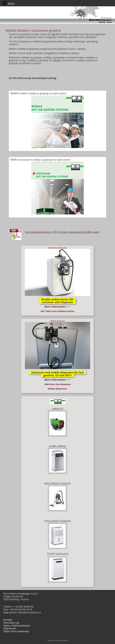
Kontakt (8, 620)
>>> (57, 307)
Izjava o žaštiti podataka (17, 626)
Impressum (10, 628)
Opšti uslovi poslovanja (16, 631)
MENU (11, 4)
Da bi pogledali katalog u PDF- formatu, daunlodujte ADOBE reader (62, 232)
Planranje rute (11, 623)
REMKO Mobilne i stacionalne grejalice (33, 30)
